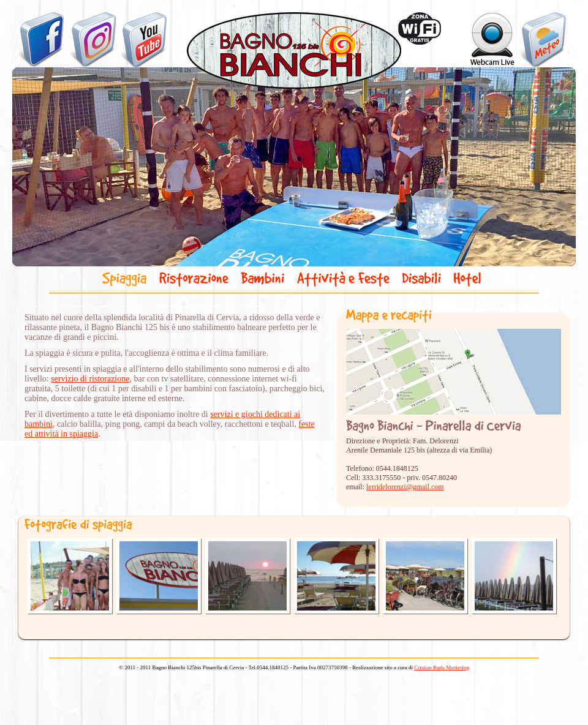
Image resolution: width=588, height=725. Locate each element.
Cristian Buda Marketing (442, 667)
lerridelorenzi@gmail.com (405, 487)
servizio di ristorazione (90, 379)
